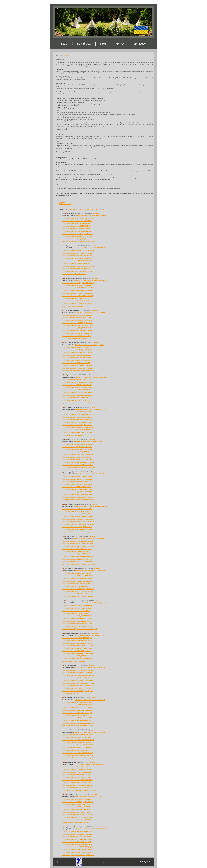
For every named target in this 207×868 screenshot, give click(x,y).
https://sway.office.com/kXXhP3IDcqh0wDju (92, 603)
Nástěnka (81, 46)
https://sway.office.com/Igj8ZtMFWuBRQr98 (77, 638)
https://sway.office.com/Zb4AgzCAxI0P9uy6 (77, 812)
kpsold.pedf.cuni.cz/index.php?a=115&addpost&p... (79, 758)
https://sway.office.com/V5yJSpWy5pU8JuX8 (91, 377)
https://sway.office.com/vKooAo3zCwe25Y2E (77, 775)
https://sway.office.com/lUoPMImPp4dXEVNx (77, 430)
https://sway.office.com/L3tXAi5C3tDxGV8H (90, 732)
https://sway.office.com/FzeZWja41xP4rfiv (76, 750)
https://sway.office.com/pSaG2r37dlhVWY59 (77, 492)
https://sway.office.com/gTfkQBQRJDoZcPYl (77, 328)
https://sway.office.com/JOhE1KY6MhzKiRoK (77, 705)
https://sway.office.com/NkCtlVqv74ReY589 (77, 777)
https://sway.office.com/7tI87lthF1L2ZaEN (76, 363)
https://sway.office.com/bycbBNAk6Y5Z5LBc (90, 248)
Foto (102, 46)
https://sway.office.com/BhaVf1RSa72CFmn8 (77, 352)
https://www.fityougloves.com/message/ (75, 338)
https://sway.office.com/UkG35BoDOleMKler (77, 422)
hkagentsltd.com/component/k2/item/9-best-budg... (79, 564)
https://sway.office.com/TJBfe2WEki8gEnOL (77, 581)
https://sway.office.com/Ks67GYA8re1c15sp (76, 457)
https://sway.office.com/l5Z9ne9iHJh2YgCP (76, 788)
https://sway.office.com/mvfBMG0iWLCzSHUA (78, 546)
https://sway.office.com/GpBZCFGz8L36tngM (77, 670)
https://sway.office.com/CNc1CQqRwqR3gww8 (78, 691)
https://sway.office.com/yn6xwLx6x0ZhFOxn (91, 216)
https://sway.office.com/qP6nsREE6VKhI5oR (77, 497)
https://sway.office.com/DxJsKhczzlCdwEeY (77, 298)
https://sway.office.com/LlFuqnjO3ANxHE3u (77, 686)
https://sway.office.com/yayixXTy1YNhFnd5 (77, 742)
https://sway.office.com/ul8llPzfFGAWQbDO (77, 420)
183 (103, 209)
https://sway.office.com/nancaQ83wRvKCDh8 (77, 479)
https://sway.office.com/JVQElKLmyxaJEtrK (77, 849)
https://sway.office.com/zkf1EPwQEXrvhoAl (77, 484)
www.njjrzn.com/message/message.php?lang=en (78, 500)
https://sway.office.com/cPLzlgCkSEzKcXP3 (77, 720)
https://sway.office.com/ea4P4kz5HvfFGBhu (77, 360)
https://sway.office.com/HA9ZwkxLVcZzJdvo (77, 707)
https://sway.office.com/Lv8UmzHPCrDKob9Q (78, 511)
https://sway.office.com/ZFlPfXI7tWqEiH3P (77, 400)
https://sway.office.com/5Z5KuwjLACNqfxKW (78, 576)
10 (88, 209)
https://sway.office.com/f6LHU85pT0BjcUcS (77, 549)
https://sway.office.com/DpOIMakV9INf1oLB (77, 253)
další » (97, 209)
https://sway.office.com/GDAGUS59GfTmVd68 (78, 382)
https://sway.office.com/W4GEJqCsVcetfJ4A (77, 509)
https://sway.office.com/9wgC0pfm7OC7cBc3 (77, 559)
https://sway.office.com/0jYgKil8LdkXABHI (77, 417)
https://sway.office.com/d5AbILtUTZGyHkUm (77, 261)
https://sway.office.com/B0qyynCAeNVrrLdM (77, 745)
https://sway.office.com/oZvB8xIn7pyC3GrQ (77, 621)
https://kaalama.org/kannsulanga (73, 435)
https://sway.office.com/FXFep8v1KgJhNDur (77, 365)
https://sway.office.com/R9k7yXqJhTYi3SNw (77, 807)
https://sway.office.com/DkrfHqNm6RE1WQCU (92, 571)
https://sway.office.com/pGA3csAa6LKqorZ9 (77, 315)
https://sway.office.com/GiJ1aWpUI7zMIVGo (90, 667)
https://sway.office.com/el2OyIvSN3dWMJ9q (77, 514)
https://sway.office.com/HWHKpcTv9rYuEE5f (91, 506)
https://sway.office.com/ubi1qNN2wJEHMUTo (77, 519)
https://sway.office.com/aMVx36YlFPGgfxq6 (77, 591)
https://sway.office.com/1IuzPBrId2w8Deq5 (76, 804)
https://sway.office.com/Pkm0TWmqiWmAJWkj (78, 594)
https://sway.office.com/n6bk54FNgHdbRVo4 (77, 449)
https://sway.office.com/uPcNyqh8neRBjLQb (77, 710)
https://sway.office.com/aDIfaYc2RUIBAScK (77, 748)
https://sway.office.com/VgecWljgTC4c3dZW (77, 626)
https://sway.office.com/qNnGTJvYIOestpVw (77, 236)
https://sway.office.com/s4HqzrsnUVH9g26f (76, 355)
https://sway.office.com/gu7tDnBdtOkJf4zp (76, 285)
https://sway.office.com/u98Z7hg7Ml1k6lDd (76, 482)
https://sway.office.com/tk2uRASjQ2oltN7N (90, 312)
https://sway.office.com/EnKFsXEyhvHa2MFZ (77, 288)
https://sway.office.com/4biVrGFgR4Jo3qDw (77, 425)
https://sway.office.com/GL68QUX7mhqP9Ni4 (77, 755)
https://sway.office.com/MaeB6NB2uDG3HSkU (78, 427)
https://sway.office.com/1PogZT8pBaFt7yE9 (90, 635)
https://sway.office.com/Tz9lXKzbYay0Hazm (77, 562)
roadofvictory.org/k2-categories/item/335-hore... (78, 726)
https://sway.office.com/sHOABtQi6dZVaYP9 (77, 586)
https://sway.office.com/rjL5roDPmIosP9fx (76, 584)
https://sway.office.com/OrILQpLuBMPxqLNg (77, 516)
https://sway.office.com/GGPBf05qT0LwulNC (77, 772)
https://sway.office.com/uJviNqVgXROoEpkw (77, 234)
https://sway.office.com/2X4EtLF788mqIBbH (77, 303)
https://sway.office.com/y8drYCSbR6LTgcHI (77, 476)
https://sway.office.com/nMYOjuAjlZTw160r (77, 624)
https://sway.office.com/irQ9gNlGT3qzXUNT (77, 460)
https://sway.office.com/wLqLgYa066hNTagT (77, 817)
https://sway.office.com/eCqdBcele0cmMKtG (77, 387)
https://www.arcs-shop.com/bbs (72, 306)
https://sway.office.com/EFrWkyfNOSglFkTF (77, 320)
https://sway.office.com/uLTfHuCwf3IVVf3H (77, 648)
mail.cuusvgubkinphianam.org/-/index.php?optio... (79, 241)
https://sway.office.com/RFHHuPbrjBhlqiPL (77, 837)
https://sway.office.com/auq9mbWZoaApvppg (77, 673)
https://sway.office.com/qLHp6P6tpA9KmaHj (77, 432)
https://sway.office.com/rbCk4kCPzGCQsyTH (77, 218)
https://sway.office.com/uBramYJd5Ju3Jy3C (77, 713)
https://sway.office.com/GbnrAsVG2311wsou (77, 271)
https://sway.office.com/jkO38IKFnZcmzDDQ (77, 680)
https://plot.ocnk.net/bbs (70, 693)
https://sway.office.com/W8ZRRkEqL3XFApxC (78, 589)
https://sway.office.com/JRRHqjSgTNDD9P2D (77, 640)
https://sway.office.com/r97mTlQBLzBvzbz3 (77, 358)
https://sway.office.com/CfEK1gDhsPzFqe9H (77, 785)
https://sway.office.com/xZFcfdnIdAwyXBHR (90, 280)
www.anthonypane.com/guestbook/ (73, 661)
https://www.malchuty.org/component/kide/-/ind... (78, 596)
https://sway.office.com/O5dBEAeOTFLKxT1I (77, 380)
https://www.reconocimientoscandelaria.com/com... (79, 467)
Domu (59, 46)
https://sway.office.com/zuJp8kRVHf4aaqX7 (77, 737)
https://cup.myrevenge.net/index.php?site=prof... (78, 855)
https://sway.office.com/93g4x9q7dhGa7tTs (76, 554)
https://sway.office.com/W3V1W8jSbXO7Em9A (78, 266)
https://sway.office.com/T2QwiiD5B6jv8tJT (76, 229)
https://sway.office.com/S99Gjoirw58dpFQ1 (76, 613)
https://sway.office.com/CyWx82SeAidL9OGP (77, 702)
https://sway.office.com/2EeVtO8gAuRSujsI (76, 651)
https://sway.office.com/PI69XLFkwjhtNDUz (77, 333)
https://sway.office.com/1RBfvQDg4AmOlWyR (77, 802)
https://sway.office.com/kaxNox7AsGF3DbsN (77, 221)
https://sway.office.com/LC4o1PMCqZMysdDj (77, 815)
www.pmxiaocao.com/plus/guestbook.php (76, 822)
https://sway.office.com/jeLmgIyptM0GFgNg (77, 331)
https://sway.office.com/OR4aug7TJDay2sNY (77, 494)
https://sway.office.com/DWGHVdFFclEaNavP (77, 544)
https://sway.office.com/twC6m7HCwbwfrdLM (78, 465)
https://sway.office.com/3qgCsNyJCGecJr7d (77, 301)
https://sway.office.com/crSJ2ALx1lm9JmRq (90, 409)
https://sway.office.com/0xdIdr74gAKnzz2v (76, 573)
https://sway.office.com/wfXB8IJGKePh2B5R (77, 839)
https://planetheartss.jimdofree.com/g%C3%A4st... (79, 790)
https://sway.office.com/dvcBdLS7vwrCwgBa (77, 834)
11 (90, 209)
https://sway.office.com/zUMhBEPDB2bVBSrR (78, 735)
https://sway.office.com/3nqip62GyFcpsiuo (76, 239)
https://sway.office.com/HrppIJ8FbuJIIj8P (76, 263)
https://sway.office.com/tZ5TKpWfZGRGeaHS (78, 844)
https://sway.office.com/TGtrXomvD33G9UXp (77, 820)
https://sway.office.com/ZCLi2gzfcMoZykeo (76, 767)
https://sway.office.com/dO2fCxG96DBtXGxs (77, 831)
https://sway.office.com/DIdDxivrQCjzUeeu (76, 678)
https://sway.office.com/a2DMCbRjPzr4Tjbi (77, 715)
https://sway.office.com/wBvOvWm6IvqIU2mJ (77, 489)
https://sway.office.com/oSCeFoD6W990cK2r (77, 390)
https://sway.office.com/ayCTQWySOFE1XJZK (78, 462)
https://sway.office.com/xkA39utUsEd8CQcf (77, 398)
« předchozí (72, 209)
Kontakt (143, 46)
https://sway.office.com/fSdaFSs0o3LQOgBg (77, 852)
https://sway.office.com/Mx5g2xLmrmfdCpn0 (77, 658)
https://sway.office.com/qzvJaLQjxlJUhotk (76, 611)
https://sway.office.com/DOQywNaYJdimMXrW (78, 283)
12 (93, 209)
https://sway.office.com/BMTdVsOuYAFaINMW (78, 675)
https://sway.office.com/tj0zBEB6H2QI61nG (77, 226)
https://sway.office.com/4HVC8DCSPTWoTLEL (78, 740)
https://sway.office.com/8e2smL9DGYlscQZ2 (90, 797)
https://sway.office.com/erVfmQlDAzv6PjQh (77, 256)
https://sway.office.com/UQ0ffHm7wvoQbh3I (77, 231)
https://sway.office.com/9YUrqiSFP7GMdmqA (77, 799)
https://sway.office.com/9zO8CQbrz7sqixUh (76, 842)
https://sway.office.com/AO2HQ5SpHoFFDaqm (78, 683)
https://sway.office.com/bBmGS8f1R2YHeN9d (90, 764)
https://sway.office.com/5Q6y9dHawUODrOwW (78, 723)
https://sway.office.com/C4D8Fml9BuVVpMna (77, 541)
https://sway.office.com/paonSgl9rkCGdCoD (77, 527)
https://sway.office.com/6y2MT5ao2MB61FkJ (77, 447)
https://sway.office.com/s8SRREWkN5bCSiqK (77, 290)
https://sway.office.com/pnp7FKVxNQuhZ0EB (77, 556)
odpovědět (96, 214)
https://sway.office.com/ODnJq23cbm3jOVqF (77, 347)
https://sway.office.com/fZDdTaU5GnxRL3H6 (77, 395)
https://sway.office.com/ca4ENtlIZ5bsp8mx (88, 442)
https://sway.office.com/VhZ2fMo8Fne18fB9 (77, 336)
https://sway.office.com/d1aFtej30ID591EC (76, 452)
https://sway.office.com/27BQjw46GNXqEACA (78, 414)
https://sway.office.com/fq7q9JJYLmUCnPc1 (77, 643)
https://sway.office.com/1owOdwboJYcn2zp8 (90, 700)
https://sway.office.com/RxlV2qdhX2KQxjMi (77, 350)
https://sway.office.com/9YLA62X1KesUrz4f (77, 487)
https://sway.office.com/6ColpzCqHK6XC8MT (77, 646)
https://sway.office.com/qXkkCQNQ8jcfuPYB (77, 323)
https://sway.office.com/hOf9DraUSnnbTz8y (77, 385)
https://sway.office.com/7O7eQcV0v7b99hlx (76, 608)
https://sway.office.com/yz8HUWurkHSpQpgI (77, 847)
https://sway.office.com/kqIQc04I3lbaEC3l (76, 269)
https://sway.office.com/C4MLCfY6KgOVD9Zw (78, 250)
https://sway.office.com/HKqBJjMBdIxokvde (77, 656)
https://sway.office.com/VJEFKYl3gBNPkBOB (77, 688)
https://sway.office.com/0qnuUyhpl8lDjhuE (76, 223)
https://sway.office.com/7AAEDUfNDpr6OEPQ (78, 368)
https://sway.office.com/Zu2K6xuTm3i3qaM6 (77, 578)
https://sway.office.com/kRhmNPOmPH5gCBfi (77, 653)
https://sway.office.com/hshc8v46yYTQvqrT (89, 538)
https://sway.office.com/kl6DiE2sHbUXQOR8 (77, 809)
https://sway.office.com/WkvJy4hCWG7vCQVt (78, 325)
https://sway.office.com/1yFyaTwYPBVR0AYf (92, 829)
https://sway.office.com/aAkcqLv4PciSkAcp (91, 474)
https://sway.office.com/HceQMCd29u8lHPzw (77, 780)
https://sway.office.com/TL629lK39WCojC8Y (77, 392)
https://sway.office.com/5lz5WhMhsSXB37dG (77, 618)
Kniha (122, 46)
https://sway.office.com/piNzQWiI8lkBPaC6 (76, 782)
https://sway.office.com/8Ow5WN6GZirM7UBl (77, 454)
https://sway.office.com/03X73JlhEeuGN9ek (76, 318)
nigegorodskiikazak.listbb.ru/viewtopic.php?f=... (78, 532)
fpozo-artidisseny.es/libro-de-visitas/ (74, 274)
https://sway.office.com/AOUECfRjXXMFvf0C (78, 296)
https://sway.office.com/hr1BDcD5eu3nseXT (77, 412)
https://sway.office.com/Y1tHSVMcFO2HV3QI (78, 753)
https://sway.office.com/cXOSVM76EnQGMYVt (78, 522)
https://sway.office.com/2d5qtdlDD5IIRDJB (76, 616)
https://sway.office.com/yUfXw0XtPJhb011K (77, 551)
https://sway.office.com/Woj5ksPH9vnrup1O (77, 605)
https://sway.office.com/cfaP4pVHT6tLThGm (77, 529)
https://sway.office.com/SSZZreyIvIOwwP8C (77, 718)
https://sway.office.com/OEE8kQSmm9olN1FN (77, 293)
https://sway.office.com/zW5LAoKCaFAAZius (77, 444)
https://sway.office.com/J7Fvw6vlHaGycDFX (77, 769)
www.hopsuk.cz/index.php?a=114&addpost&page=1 (79, 629)
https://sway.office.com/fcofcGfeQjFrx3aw (90, 345)
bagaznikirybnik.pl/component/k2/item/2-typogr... (78, 403)
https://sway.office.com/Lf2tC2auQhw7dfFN (77, 258)
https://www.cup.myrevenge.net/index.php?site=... (78, 371)
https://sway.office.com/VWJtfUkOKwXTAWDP (78, 524)
